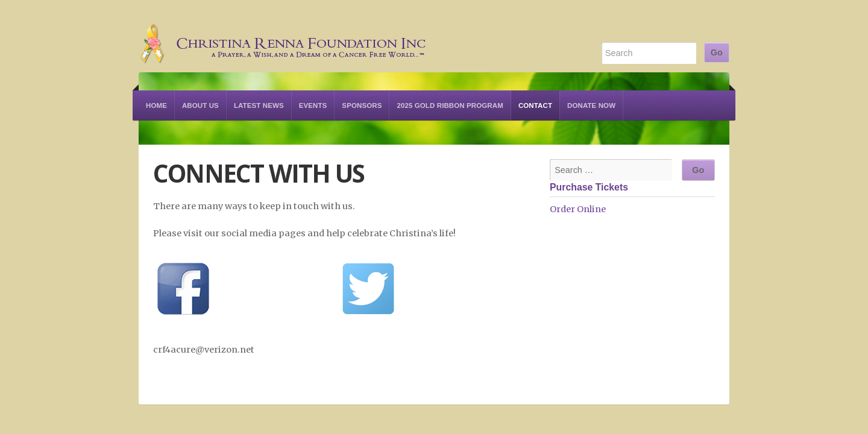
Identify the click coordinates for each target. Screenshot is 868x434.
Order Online (578, 209)
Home (156, 105)
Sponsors (362, 105)
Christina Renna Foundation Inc (283, 36)
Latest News (259, 105)
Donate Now (591, 105)
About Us (200, 105)
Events (313, 105)
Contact (535, 105)
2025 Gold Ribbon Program (450, 105)
